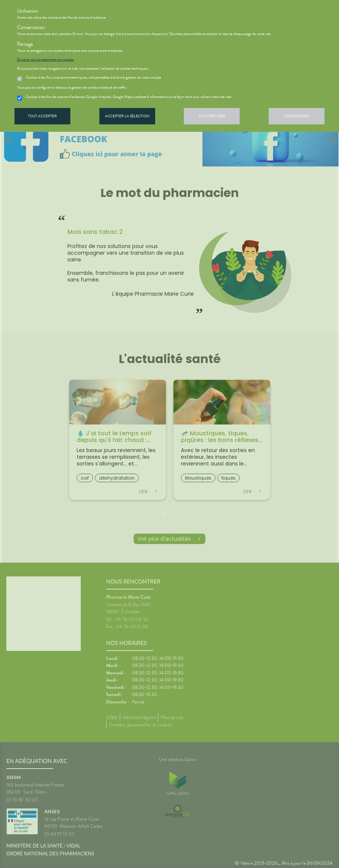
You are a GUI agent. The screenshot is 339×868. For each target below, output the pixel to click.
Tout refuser (212, 116)
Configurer (297, 116)
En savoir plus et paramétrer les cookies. (46, 60)
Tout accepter (42, 116)
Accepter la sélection (127, 116)
